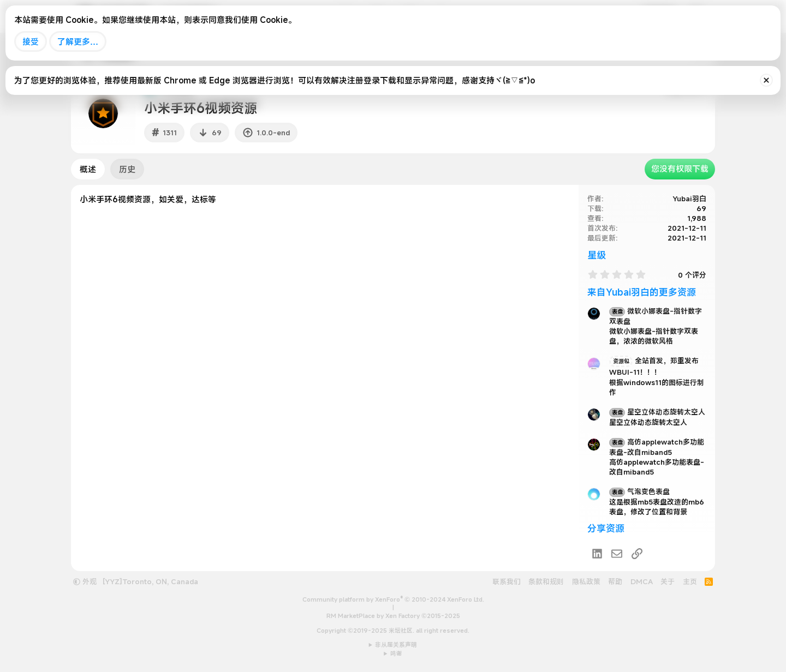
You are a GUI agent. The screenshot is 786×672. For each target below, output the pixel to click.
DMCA (642, 581)
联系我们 (507, 581)
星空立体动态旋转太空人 (657, 412)
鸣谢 (396, 653)
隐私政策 (586, 581)
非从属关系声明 (396, 645)
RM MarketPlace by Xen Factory (393, 616)
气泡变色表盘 (639, 491)
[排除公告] (766, 80)
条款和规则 (546, 581)
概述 (88, 169)
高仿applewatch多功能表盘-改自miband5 (657, 447)
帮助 (615, 581)
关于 (668, 581)
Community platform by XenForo (393, 599)
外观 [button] (85, 581)
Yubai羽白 (689, 199)
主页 (690, 581)
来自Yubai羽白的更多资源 (642, 292)
